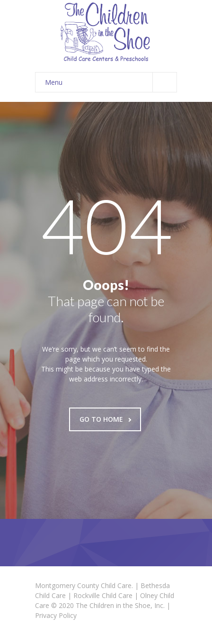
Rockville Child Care (103, 595)
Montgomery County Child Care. (84, 585)
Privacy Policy (56, 615)
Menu (111, 82)
